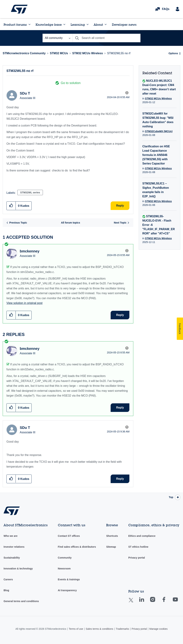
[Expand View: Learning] (88, 24)
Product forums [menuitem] (15, 25)
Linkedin (145, 602)
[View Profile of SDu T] (25, 93)
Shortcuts (112, 536)
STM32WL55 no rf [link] (119, 53)
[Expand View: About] (106, 24)
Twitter (134, 602)
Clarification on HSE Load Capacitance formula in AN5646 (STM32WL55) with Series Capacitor (156, 155)
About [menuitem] (98, 25)
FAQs (166, 9)
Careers (8, 579)
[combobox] (107, 38)
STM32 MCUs (59, 53)
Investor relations (14, 547)
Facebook (167, 602)
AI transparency (67, 590)
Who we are (11, 536)
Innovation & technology (18, 569)
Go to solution (71, 83)
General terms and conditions (21, 601)
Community (65, 558)
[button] (11, 206)
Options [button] (173, 53)
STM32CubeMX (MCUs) (159, 131)
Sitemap (111, 547)
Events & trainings (69, 579)
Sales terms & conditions (99, 629)
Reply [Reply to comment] (120, 315)
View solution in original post (24, 303)
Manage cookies (159, 629)
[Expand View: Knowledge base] (64, 24)
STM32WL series (30, 192)
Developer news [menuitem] (124, 25)
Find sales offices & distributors (77, 547)
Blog (6, 590)
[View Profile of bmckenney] (29, 251)
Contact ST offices (69, 536)
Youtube (179, 602)
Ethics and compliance (142, 536)
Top (171, 497)
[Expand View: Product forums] (29, 24)
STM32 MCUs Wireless (87, 53)
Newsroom (64, 569)
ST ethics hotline (138, 547)
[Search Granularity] (58, 38)
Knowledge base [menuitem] (49, 25)
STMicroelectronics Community (19, 9)
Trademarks (122, 629)
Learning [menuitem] (78, 25)
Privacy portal (137, 558)
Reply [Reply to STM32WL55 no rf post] (120, 206)
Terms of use (76, 629)
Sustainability (12, 558)
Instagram (156, 602)
